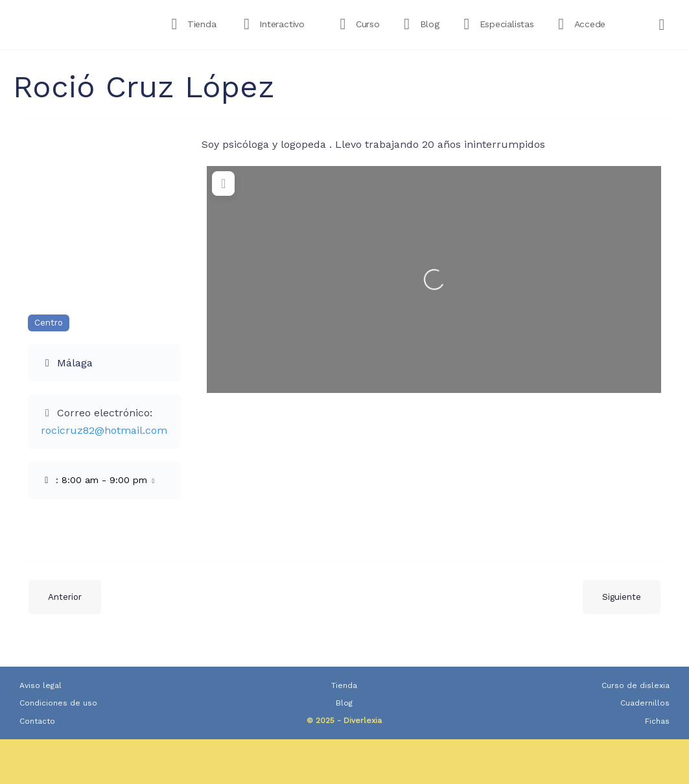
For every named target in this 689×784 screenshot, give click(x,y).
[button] (104, 481)
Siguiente (622, 597)
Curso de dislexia (636, 685)
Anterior (65, 597)
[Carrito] (662, 25)
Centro (49, 323)
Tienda (344, 685)
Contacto (37, 721)
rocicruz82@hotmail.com (104, 430)
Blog (344, 703)
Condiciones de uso (58, 703)
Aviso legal (41, 685)
